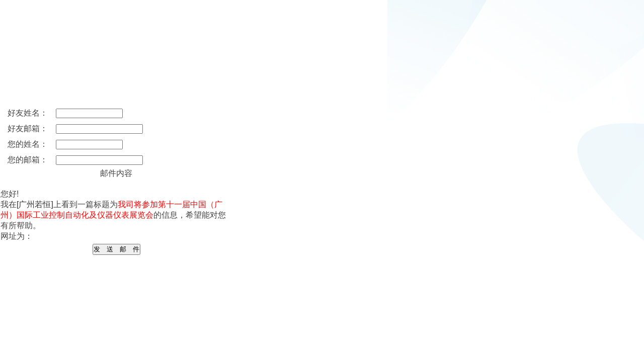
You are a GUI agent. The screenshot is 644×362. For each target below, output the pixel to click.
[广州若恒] (35, 204)
